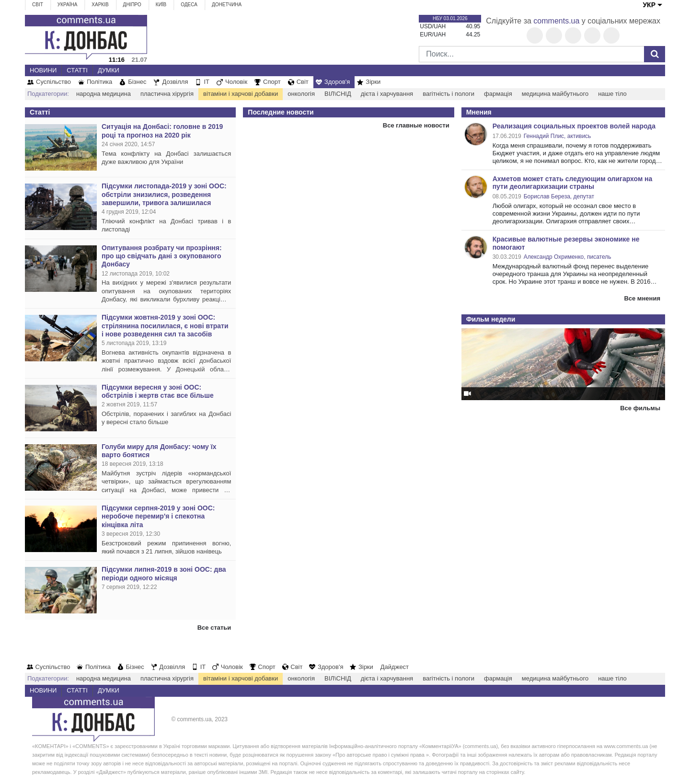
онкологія (301, 94)
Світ (38, 5)
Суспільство (53, 82)
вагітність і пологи (448, 94)
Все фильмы (640, 408)
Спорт (272, 82)
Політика (99, 82)
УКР (649, 5)
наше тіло (612, 94)
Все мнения (642, 298)
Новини (43, 70)
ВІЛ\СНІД (338, 94)
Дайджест (395, 667)
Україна (68, 5)
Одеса (189, 5)
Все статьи (214, 628)
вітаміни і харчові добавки (241, 94)
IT (207, 82)
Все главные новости (416, 125)
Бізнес (137, 82)
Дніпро (132, 5)
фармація (498, 94)
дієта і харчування (387, 94)
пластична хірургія (167, 94)
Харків (100, 5)
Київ (161, 5)
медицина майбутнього (555, 94)
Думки (109, 70)
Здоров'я (337, 82)
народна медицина (103, 94)
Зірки (373, 82)
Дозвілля (175, 82)
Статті (77, 70)
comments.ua (556, 21)
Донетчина (227, 5)
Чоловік (236, 82)
